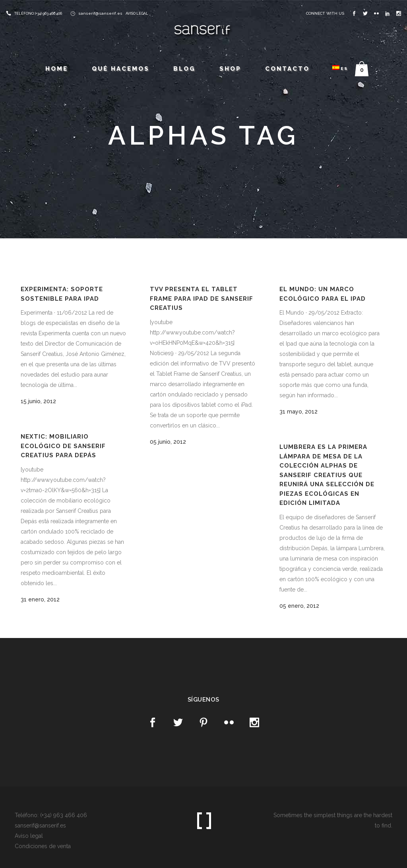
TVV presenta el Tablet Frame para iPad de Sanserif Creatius (202, 299)
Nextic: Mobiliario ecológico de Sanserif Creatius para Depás (63, 446)
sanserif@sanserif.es (100, 13)
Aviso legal (29, 836)
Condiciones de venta (43, 846)
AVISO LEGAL (137, 14)
